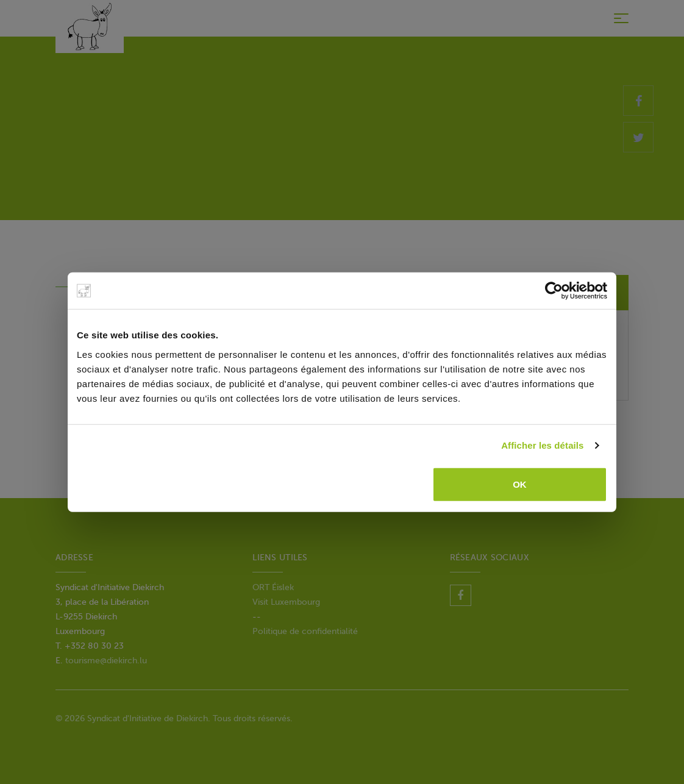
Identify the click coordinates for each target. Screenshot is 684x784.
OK (520, 484)
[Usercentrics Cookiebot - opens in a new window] (554, 291)
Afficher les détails (542, 445)
